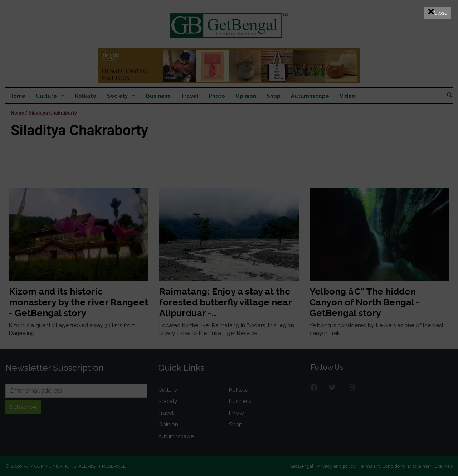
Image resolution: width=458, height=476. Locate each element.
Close (438, 11)
